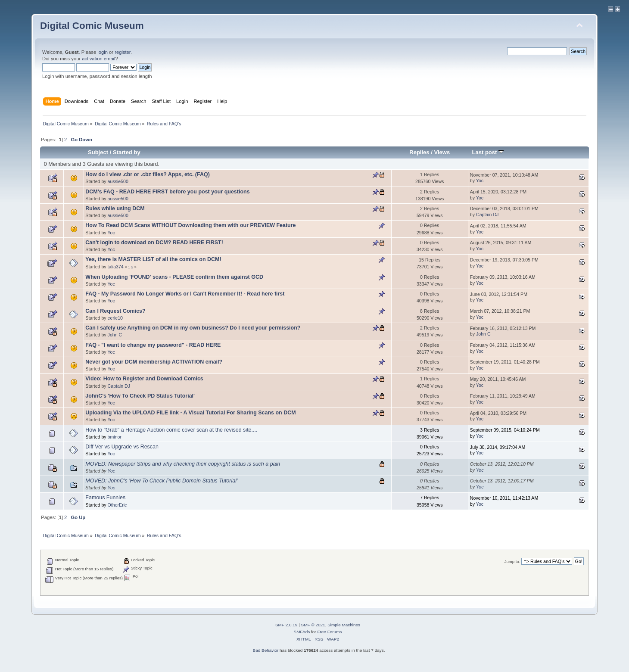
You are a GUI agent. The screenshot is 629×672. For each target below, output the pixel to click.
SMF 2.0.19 (286, 625)
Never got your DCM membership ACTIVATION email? (154, 362)
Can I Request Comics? (115, 311)
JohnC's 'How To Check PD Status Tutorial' (140, 396)
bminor (115, 437)
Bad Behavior (265, 650)
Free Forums (329, 632)
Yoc (480, 180)
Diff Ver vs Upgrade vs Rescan (122, 447)
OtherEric (117, 505)
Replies (419, 152)
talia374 (116, 267)
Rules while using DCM (115, 208)
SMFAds (302, 632)
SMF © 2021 (313, 625)
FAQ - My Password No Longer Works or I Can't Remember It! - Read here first (185, 294)
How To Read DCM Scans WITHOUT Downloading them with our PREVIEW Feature (190, 225)
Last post (488, 152)
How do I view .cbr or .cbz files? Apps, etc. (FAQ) (147, 174)
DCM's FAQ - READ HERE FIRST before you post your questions (167, 192)
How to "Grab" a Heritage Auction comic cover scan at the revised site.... (171, 430)
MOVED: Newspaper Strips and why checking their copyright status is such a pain (183, 464)
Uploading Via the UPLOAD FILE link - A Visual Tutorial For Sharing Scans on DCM (190, 413)
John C (115, 335)
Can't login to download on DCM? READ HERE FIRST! (154, 243)
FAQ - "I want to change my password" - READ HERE (153, 345)
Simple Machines (344, 625)
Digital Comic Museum (92, 26)
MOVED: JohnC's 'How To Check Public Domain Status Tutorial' (161, 481)
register (123, 52)
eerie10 (115, 318)
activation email (98, 59)
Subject (98, 152)
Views (442, 152)
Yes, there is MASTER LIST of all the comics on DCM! (153, 259)
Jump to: (512, 562)
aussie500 (118, 181)
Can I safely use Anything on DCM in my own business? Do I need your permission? (193, 328)
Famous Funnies (105, 498)
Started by (127, 152)
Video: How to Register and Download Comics (144, 379)
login (103, 52)
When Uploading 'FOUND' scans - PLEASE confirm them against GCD (174, 277)
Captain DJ (487, 215)
